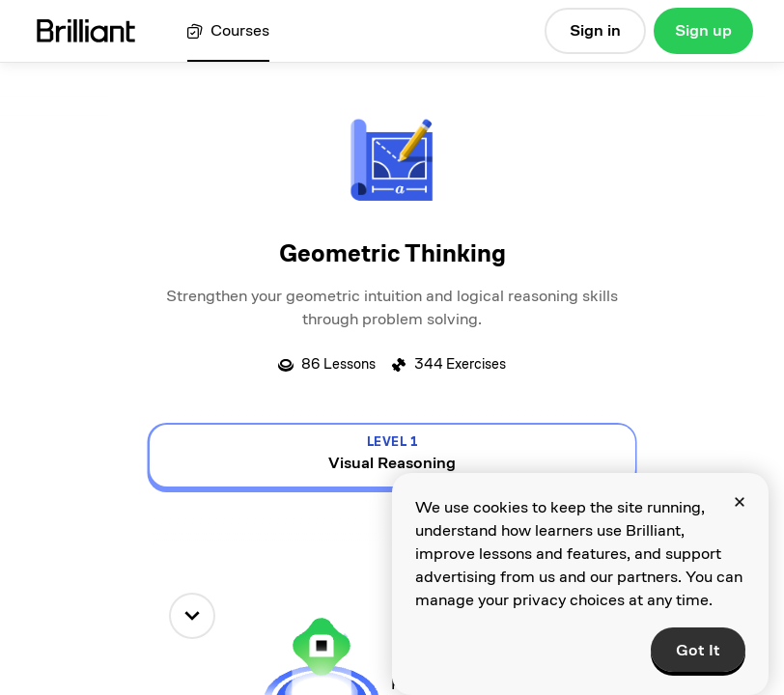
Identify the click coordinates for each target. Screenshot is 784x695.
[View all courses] (228, 31)
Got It (698, 650)
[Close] (740, 502)
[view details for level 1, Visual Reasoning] (392, 456)
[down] (192, 616)
